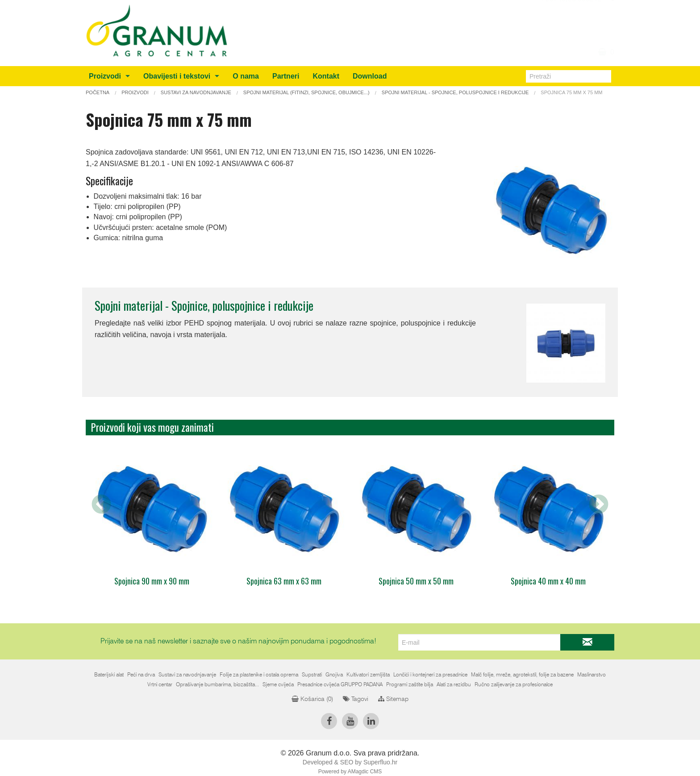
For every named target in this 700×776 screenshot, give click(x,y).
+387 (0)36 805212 (571, 25)
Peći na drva (141, 675)
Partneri (286, 76)
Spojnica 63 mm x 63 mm (284, 581)
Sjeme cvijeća (278, 684)
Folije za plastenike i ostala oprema (259, 675)
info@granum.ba (575, 14)
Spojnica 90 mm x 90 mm (152, 581)
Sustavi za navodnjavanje (187, 675)
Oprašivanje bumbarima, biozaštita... (217, 684)
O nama (246, 76)
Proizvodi (105, 76)
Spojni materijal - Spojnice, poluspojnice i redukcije (204, 305)
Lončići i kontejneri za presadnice (430, 675)
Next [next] (599, 505)
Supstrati (312, 675)
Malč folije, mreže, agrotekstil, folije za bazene (522, 675)
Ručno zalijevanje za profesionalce (514, 684)
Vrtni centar (160, 684)
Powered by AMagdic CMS (350, 772)
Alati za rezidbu (454, 684)
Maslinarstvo (592, 675)
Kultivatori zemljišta (368, 675)
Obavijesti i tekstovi (177, 76)
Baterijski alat (109, 675)
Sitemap (393, 699)
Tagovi (356, 699)
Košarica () (312, 699)
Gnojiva (334, 675)
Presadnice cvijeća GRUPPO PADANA (340, 684)
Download (370, 76)
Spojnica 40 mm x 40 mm (548, 581)
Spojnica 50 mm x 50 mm (416, 581)
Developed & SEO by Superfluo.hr (350, 762)
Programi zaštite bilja (410, 684)
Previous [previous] (101, 505)
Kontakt (326, 76)
